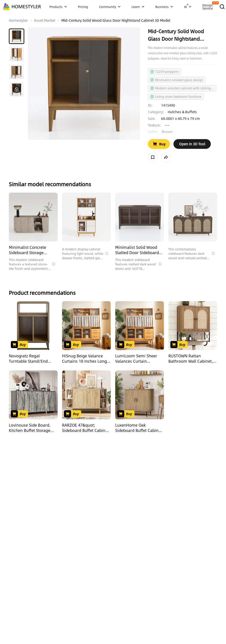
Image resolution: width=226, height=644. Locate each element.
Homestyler (18, 20)
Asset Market (45, 20)
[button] (17, 36)
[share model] (166, 157)
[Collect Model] (153, 157)
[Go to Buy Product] (159, 144)
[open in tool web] (192, 144)
